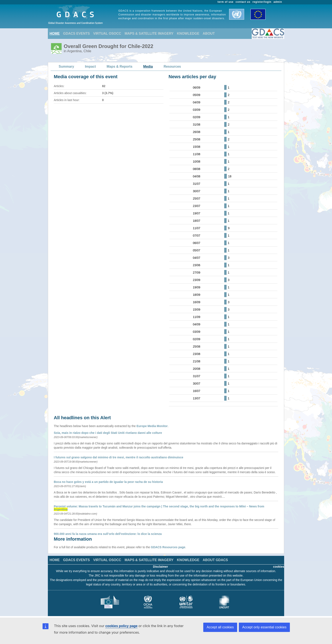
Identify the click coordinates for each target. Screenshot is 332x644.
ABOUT (209, 34)
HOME (55, 34)
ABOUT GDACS (215, 560)
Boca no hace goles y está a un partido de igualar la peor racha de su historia (108, 482)
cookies (279, 567)
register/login (262, 2)
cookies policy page (121, 626)
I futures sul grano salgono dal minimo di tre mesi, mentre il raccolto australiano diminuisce (118, 457)
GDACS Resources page (168, 547)
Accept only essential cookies (264, 627)
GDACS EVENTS (76, 34)
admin (278, 2)
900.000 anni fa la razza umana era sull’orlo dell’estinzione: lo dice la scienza (108, 534)
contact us (243, 2)
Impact (90, 66)
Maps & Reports (120, 66)
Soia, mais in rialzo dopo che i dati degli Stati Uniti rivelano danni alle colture (108, 433)
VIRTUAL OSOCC (107, 34)
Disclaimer (161, 567)
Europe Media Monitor (152, 426)
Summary (66, 66)
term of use (226, 2)
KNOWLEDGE (188, 34)
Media (148, 66)
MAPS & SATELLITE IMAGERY (149, 34)
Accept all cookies (220, 627)
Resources (172, 66)
